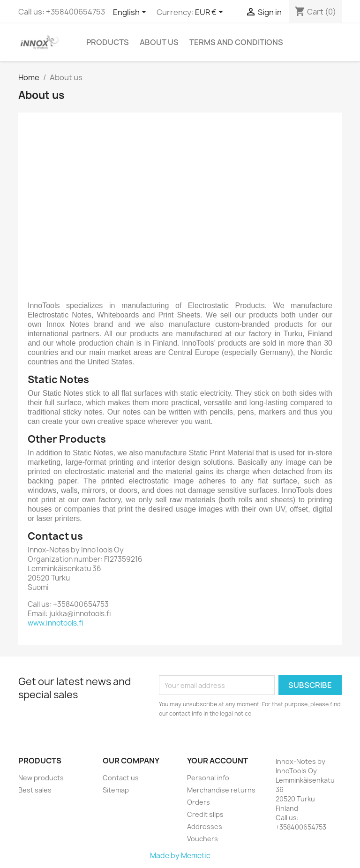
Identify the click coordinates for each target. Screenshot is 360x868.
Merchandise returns (221, 790)
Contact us (121, 778)
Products (108, 42)
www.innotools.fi (56, 623)
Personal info (208, 778)
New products (41, 778)
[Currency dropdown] (211, 13)
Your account (217, 761)
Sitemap (116, 790)
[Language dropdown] (131, 13)
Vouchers (202, 839)
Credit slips (205, 814)
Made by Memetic (180, 856)
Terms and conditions (236, 42)
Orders (199, 802)
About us (159, 42)
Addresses (205, 826)
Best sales (35, 790)
